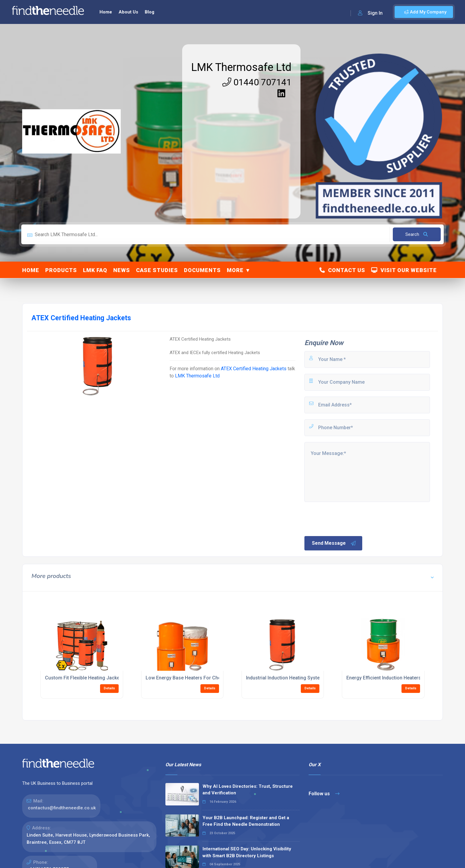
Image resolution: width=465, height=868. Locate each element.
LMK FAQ (95, 270)
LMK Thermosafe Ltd (241, 67)
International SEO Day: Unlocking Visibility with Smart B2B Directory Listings (247, 852)
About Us (128, 12)
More (235, 270)
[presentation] (349, 518)
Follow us (324, 794)
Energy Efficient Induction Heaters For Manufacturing (405, 678)
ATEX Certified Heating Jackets (254, 369)
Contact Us (342, 270)
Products (61, 270)
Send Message (334, 543)
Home (106, 12)
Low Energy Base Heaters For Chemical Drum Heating (205, 678)
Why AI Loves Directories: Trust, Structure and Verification (248, 790)
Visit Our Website (404, 270)
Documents (202, 270)
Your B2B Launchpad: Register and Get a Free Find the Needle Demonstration (246, 821)
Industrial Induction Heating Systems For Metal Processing (311, 678)
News (122, 270)
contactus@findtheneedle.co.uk (62, 808)
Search (417, 234)
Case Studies (157, 270)
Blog (150, 12)
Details (109, 688)
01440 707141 (257, 82)
